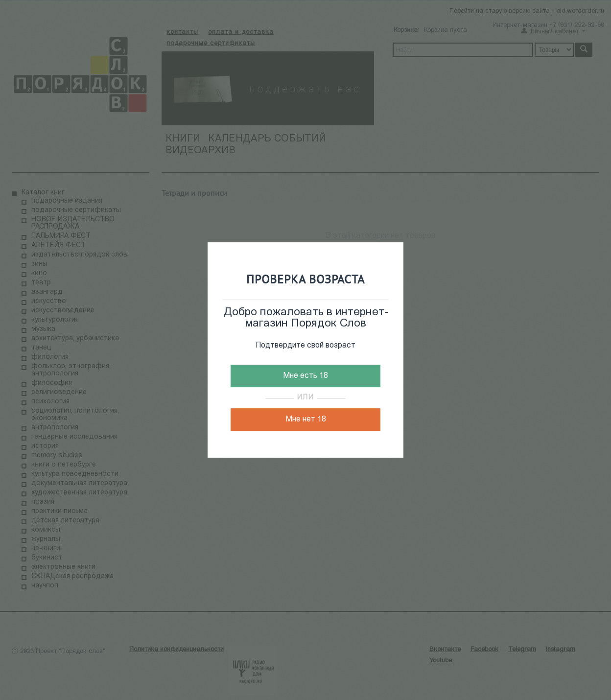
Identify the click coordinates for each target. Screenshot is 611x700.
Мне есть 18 (305, 376)
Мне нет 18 (306, 420)
